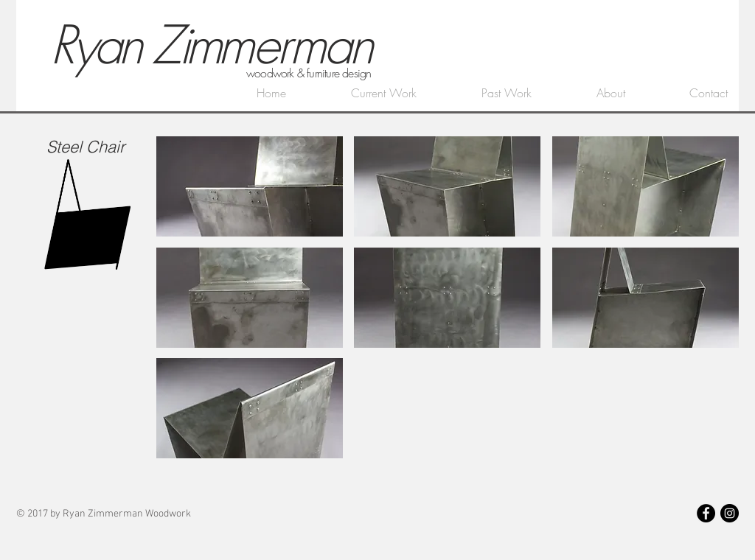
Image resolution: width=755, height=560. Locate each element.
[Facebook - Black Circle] (706, 513)
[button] (250, 186)
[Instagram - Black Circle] (730, 513)
